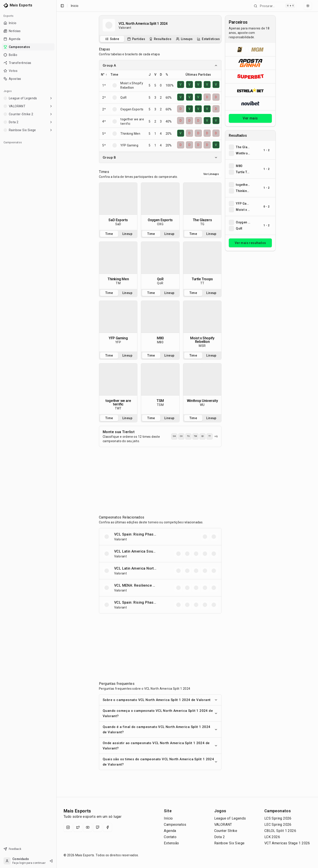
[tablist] (160, 39)
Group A (160, 65)
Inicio (75, 6)
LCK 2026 (272, 837)
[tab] (112, 39)
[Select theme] (308, 6)
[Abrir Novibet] (250, 103)
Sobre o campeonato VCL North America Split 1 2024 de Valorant (160, 700)
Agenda (170, 831)
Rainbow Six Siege (229, 843)
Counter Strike (226, 831)
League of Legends (230, 818)
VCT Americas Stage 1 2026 (287, 843)
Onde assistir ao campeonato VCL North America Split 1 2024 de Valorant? (160, 746)
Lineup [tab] (127, 234)
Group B (160, 157)
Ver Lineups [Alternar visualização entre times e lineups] (211, 174)
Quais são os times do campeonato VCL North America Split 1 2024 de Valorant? (160, 762)
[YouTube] (88, 827)
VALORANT (223, 825)
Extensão (171, 843)
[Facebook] (108, 827)
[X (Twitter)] (78, 827)
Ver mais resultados (250, 243)
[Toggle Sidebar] (56, 434)
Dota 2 (220, 837)
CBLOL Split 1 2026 (280, 831)
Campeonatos (175, 825)
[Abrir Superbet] (250, 76)
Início (168, 818)
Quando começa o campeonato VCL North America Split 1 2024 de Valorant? (160, 713)
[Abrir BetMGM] (250, 50)
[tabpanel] (118, 206)
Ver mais (250, 118)
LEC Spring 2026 (278, 825)
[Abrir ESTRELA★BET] (250, 90)
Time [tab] (109, 234)
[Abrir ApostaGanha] (250, 63)
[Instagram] (68, 827)
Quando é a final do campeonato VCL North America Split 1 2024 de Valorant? (160, 730)
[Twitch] (98, 827)
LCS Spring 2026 (278, 818)
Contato (170, 837)
